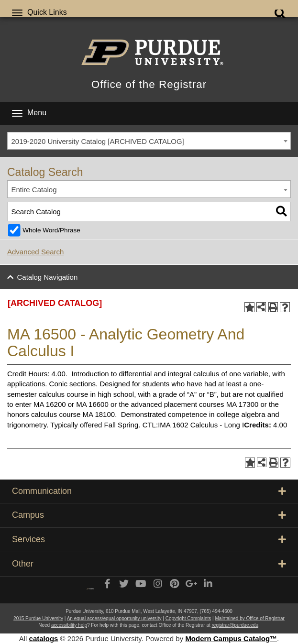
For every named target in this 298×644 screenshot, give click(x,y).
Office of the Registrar (149, 84)
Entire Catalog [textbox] (34, 190)
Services (149, 539)
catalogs (44, 639)
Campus (149, 515)
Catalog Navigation (48, 277)
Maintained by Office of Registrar (249, 618)
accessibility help (69, 625)
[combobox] (149, 141)
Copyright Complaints (188, 618)
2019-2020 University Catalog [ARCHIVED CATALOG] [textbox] (98, 141)
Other (149, 564)
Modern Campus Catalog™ (231, 639)
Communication (149, 491)
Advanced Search (35, 252)
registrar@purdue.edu (235, 625)
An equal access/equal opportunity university (114, 618)
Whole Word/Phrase (51, 230)
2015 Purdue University (38, 618)
